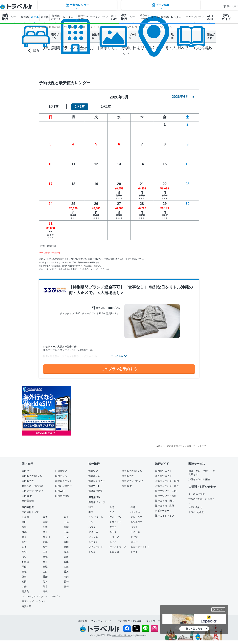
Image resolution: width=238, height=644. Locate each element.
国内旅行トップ (30, 512)
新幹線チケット (63, 481)
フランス (93, 537)
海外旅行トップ (97, 502)
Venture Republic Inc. (121, 635)
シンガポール (96, 517)
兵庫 (66, 562)
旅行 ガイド (226, 17)
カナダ (113, 532)
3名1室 (106, 107)
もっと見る (117, 356)
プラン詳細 (161, 67)
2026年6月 (183, 97)
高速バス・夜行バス (33, 486)
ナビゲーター (162, 511)
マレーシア (136, 517)
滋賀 (24, 557)
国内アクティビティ (33, 491)
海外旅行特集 (96, 491)
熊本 (45, 587)
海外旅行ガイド (163, 476)
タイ (112, 512)
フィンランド (96, 547)
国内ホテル (61, 476)
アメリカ (93, 532)
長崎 (66, 582)
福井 (45, 547)
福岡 (24, 582)
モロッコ (114, 552)
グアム (113, 527)
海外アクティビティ (132, 481)
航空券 (25, 17)
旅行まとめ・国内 (165, 501)
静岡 (66, 547)
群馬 (24, 532)
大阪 (66, 557)
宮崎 (66, 587)
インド (92, 522)
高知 (66, 577)
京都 (45, 557)
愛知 (24, 552)
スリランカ (115, 522)
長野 (24, 542)
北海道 (25, 517)
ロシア (134, 542)
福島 (24, 527)
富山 (66, 542)
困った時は (231, 6)
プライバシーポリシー (103, 621)
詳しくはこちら (194, 629)
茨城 (66, 527)
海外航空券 (128, 476)
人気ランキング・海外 (167, 486)
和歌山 (25, 562)
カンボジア (136, 522)
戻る (34, 51)
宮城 (45, 522)
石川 (24, 547)
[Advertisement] (111, 411)
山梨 (66, 537)
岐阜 (66, 552)
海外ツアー (94, 471)
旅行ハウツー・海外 (166, 496)
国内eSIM (27, 496)
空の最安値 (28, 501)
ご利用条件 (124, 621)
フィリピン (115, 517)
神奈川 (46, 537)
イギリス (135, 532)
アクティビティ (99, 17)
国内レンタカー (63, 486)
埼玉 (45, 532)
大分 (24, 587)
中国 (91, 512)
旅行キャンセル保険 (199, 479)
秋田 (24, 522)
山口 (45, 572)
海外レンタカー (97, 481)
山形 (66, 522)
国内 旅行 (5, 17)
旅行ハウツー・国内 (166, 491)
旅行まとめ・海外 (165, 506)
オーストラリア (118, 547)
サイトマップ (153, 621)
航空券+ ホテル (144, 17)
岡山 (24, 567)
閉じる (220, 609)
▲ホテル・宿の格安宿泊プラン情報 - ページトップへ (182, 446)
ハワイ (92, 527)
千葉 (66, 532)
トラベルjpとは (196, 512)
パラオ (134, 527)
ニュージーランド (140, 547)
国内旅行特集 (62, 496)
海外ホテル (94, 476)
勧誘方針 (138, 621)
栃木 (45, 527)
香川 (66, 572)
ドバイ (134, 552)
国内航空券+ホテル (32, 476)
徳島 (24, 577)
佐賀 (45, 582)
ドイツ (134, 537)
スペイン (93, 542)
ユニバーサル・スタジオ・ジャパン (41, 596)
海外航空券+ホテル (132, 471)
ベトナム (135, 512)
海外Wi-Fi (94, 486)
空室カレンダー (77, 67)
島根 (24, 572)
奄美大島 (27, 606)
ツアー (15, 17)
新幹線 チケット (56, 17)
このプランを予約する (119, 369)
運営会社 (83, 621)
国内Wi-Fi (60, 491)
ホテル (35, 17)
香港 (133, 507)
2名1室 (80, 107)
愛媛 (45, 577)
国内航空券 (28, 481)
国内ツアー (28, 471)
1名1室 (54, 107)
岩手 (66, 517)
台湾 (112, 507)
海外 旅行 (124, 17)
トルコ (92, 552)
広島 (66, 567)
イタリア (114, 537)
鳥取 (45, 567)
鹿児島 (25, 591)
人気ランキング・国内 (167, 481)
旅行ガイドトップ (165, 516)
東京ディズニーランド (34, 601)
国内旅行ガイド (163, 471)
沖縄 (45, 591)
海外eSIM (127, 486)
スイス (113, 542)
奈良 (45, 562)
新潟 (45, 542)
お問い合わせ (196, 507)
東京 (24, 537)
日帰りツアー (62, 471)
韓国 (91, 507)
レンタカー (69, 17)
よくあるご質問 (197, 494)
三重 (45, 552)
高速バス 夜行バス (83, 17)
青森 (45, 517)
